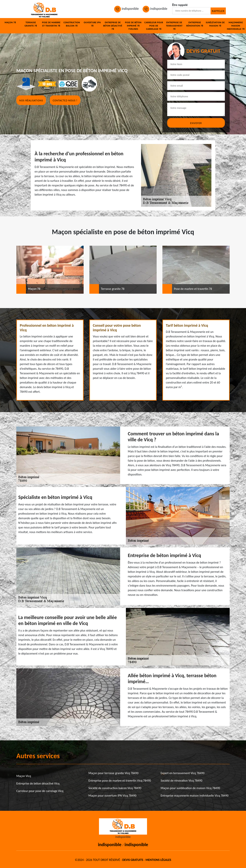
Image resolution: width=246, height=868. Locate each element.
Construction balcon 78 (72, 24)
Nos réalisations (31, 100)
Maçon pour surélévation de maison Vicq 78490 (190, 788)
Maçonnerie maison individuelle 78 (236, 26)
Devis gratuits (133, 860)
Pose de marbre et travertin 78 (51, 24)
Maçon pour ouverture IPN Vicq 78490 (112, 796)
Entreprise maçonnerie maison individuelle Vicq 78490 (195, 796)
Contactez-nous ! (65, 100)
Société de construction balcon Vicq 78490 (115, 788)
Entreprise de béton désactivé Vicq (38, 783)
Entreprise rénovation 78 (195, 24)
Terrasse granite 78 (31, 24)
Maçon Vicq (24, 776)
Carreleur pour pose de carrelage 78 (154, 26)
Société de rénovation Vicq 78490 (182, 781)
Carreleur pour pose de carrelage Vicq (40, 791)
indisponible (126, 9)
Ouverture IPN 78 (92, 24)
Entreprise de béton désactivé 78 (113, 26)
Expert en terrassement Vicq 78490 (183, 773)
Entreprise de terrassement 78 (174, 26)
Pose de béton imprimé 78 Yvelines (133, 26)
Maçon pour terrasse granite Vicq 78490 (113, 773)
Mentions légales (158, 860)
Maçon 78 (10, 22)
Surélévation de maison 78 (215, 24)
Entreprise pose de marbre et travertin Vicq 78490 (120, 781)
